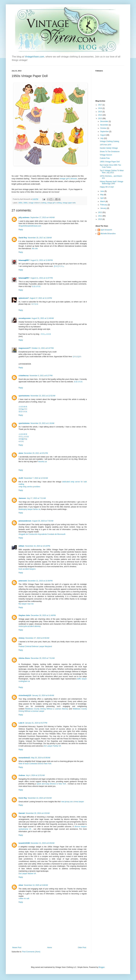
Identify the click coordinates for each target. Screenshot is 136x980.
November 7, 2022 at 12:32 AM (36, 478)
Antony (21, 638)
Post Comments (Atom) (31, 952)
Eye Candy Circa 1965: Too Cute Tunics (110, 166)
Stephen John (24, 615)
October (104, 128)
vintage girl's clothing (54, 203)
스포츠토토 (23, 407)
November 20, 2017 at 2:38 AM (40, 238)
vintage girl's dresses (68, 179)
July (102, 138)
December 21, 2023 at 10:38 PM (40, 581)
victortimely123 (25, 695)
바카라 (21, 441)
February (104, 205)
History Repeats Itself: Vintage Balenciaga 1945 (111, 183)
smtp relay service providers (29, 487)
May (102, 195)
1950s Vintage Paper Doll (110, 162)
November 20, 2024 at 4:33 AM (38, 813)
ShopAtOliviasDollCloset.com (30, 226)
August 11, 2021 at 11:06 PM (42, 260)
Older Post (82, 948)
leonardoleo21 (24, 758)
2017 (100, 105)
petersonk (23, 581)
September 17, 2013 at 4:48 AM (42, 218)
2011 (100, 216)
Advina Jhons (24, 658)
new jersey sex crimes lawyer (72, 802)
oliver (21, 885)
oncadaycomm (25, 318)
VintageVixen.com (35, 57)
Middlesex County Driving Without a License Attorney (47, 709)
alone (21, 453)
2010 (100, 219)
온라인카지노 (59, 266)
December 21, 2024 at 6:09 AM (42, 843)
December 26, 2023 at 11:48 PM (43, 615)
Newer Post (17, 948)
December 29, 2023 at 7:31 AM (43, 658)
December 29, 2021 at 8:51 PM (36, 453)
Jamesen (22, 498)
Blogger (102, 967)
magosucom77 (25, 348)
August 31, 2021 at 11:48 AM (43, 318)
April (102, 198)
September (105, 132)
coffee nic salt (24, 899)
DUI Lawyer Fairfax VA (52, 746)
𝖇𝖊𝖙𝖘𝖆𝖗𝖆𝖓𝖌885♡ (24, 260)
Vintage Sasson (106, 155)
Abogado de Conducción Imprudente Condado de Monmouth (42, 534)
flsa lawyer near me (26, 604)
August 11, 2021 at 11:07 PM (42, 278)
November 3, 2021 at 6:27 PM (41, 376)
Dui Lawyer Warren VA (27, 874)
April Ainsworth (106, 230)
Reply (21, 230)
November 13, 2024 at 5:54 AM (40, 798)
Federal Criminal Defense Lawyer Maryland (35, 646)
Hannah (22, 813)
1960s (25, 203)
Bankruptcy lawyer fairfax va (29, 509)
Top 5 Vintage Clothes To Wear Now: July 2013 (112, 172)
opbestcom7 (24, 298)
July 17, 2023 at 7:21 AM (36, 498)
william (21, 546)
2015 (100, 112)
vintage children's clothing (37, 203)
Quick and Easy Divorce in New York (51, 784)
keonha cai (43, 462)
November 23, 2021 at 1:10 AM (42, 423)
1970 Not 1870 (106, 145)
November (105, 125)
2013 (100, 118)
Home (50, 948)
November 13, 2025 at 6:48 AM (36, 885)
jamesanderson (25, 521)
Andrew (22, 775)
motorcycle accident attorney (30, 626)
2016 (100, 108)
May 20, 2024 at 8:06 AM (41, 758)
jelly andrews (24, 218)
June (102, 191)
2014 (100, 115)
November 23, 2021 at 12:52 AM (43, 396)
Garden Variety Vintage (109, 148)
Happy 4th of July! (107, 187)
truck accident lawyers (27, 569)
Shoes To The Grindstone (110, 152)
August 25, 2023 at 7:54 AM (43, 521)
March (103, 201)
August (103, 135)
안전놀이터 (23, 409)
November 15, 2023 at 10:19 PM (38, 546)
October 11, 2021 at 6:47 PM (43, 348)
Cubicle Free (105, 158)
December (105, 121)
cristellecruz (24, 376)
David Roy (23, 238)
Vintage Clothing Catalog (109, 141)
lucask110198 (24, 843)
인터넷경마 (77, 357)
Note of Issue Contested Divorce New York (35, 764)
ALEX (21, 478)
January (104, 208)
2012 (100, 212)
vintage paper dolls (69, 203)
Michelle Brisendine (108, 234)
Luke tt (21, 723)
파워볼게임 (23, 439)
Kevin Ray (23, 798)
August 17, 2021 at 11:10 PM (41, 298)
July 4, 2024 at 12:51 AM (35, 775)
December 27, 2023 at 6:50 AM (37, 638)
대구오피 (35, 304)
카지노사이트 (46, 334)
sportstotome (24, 396)
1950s (20, 203)
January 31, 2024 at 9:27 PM (36, 723)
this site (35, 249)
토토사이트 (36, 286)
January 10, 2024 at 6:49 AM (43, 695)
